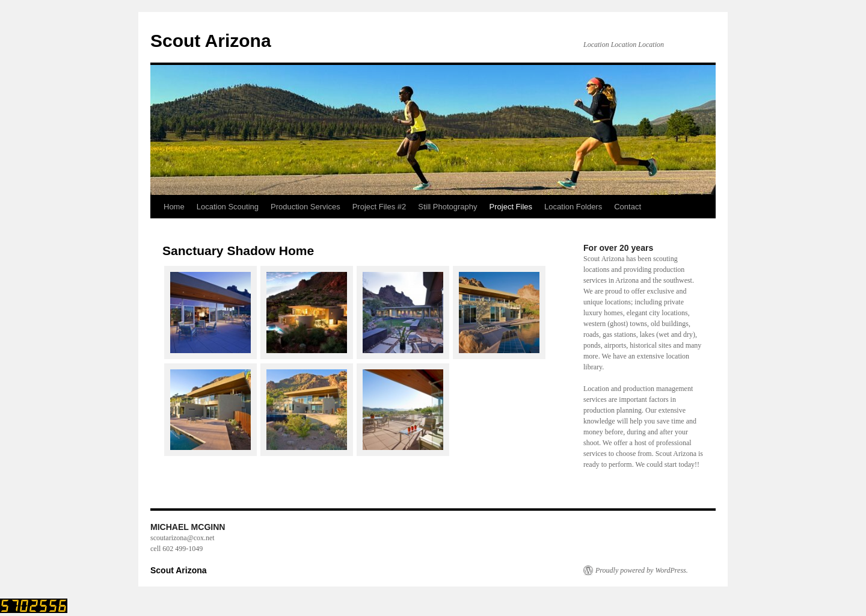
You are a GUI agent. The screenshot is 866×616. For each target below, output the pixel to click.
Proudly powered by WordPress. (642, 570)
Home (174, 207)
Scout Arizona (211, 41)
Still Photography (447, 207)
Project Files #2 (379, 207)
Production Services (306, 207)
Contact (628, 207)
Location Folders (573, 207)
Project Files (511, 207)
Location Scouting (228, 207)
